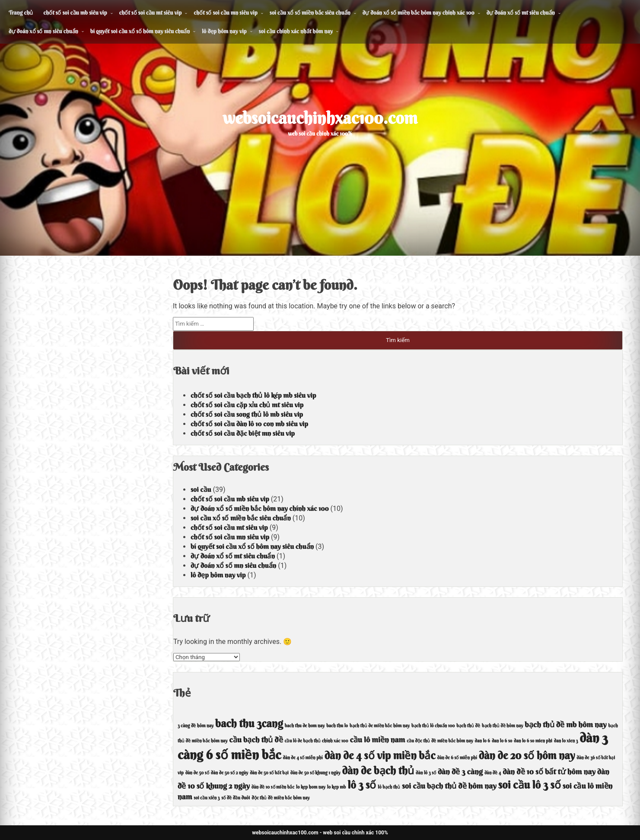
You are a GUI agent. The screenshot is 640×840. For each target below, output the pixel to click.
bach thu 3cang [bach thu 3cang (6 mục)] (249, 723)
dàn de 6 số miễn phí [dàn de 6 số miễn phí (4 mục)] (457, 758)
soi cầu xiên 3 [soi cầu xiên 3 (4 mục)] (207, 798)
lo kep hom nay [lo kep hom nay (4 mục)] (311, 787)
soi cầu (201, 489)
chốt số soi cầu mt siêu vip (151, 13)
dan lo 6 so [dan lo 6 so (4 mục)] (502, 741)
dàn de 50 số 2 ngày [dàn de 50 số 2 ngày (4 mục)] (229, 773)
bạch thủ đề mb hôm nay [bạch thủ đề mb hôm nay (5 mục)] (565, 724)
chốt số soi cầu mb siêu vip (75, 13)
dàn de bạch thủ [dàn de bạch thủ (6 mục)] (378, 770)
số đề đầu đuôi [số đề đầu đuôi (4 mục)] (236, 798)
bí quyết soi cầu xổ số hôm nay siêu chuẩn (140, 31)
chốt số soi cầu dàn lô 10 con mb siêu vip (249, 424)
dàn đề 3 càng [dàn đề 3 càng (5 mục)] (460, 772)
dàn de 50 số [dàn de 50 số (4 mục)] (197, 773)
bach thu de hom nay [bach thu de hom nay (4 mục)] (305, 726)
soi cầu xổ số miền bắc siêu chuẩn (310, 13)
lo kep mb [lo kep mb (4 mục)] (337, 787)
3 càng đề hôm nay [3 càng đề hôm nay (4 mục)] (196, 726)
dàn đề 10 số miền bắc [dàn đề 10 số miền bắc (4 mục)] (273, 787)
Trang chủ (21, 13)
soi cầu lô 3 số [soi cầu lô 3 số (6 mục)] (530, 785)
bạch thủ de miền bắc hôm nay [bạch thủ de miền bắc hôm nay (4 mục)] (380, 726)
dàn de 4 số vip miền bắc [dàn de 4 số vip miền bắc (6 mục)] (380, 755)
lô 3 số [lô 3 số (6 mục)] (362, 785)
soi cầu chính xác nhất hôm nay (296, 31)
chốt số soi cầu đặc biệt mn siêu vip (243, 433)
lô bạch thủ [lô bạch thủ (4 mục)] (389, 787)
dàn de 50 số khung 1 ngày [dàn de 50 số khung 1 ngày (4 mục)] (315, 773)
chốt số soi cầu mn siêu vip (225, 13)
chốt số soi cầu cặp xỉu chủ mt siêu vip (247, 405)
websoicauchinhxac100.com (320, 118)
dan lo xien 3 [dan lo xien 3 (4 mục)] (566, 741)
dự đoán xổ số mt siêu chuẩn (521, 13)
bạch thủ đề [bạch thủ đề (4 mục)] (468, 726)
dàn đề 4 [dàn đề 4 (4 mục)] (493, 773)
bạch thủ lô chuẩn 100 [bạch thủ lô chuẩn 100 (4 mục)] (433, 726)
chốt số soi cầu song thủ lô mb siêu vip (247, 414)
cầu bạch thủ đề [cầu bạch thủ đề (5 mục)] (256, 740)
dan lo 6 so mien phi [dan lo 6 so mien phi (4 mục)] (533, 741)
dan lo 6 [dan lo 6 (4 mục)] (482, 741)
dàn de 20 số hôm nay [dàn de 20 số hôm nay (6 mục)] (527, 755)
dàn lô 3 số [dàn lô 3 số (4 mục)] (426, 773)
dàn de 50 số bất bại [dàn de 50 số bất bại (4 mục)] (269, 773)
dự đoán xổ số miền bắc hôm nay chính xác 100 (419, 13)
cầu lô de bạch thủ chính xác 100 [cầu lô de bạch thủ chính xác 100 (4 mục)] (317, 741)
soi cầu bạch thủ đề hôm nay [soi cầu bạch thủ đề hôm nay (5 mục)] (449, 786)
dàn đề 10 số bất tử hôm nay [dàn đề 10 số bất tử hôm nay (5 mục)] (549, 772)
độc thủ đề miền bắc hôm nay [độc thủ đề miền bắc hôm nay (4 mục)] (280, 798)
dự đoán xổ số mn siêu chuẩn (43, 31)
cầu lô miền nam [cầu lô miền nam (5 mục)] (377, 740)
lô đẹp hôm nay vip (224, 31)
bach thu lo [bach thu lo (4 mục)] (337, 726)
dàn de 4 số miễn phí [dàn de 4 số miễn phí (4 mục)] (303, 758)
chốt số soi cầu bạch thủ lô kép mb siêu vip (253, 395)
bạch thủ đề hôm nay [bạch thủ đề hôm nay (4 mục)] (502, 726)
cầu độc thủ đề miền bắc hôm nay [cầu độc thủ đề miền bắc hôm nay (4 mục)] (440, 741)
